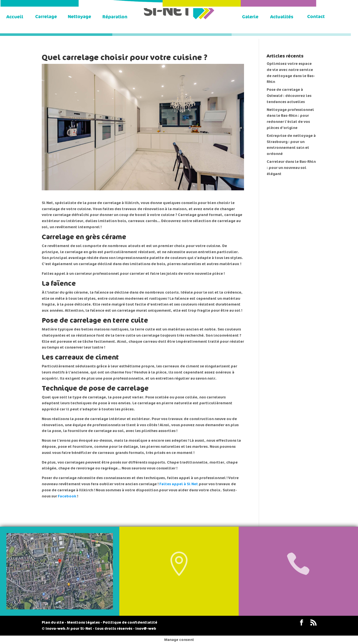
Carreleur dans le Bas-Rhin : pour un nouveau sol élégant (291, 168)
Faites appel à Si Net (179, 484)
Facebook (67, 496)
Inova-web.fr (58, 629)
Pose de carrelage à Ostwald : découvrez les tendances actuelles (289, 96)
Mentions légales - (84, 622)
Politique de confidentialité (130, 622)
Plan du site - (54, 622)
